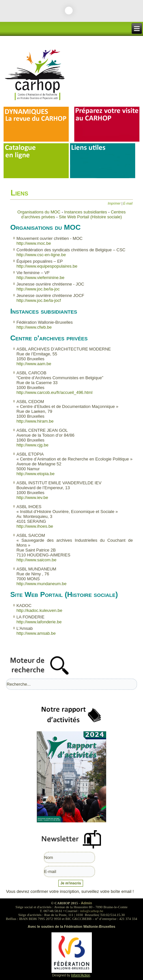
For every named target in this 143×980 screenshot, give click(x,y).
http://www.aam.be (34, 364)
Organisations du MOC (39, 212)
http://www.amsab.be (36, 633)
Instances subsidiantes (86, 212)
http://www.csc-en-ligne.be (41, 255)
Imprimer (115, 203)
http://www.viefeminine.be (40, 278)
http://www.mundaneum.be (41, 584)
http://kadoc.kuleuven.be (39, 610)
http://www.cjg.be (32, 445)
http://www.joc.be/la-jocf (39, 300)
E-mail (128, 203)
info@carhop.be (92, 911)
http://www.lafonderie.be (39, 622)
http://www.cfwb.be (34, 327)
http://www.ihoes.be (35, 526)
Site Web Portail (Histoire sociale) (90, 217)
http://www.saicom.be (36, 560)
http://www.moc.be (34, 243)
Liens (19, 193)
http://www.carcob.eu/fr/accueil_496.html (54, 392)
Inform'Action (80, 975)
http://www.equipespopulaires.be (47, 266)
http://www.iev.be (32, 498)
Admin (86, 903)
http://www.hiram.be (35, 421)
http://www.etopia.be (35, 474)
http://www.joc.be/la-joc (38, 289)
